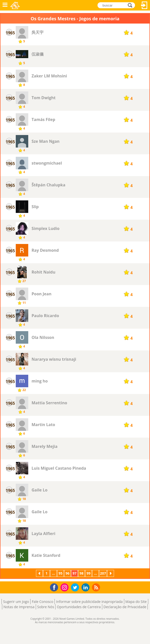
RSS (97, 587)
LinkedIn (86, 588)
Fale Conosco (42, 602)
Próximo (111, 573)
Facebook (55, 587)
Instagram (65, 587)
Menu (5, 5)
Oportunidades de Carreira (79, 607)
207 (103, 573)
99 (88, 573)
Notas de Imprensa (19, 607)
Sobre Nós (46, 607)
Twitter (76, 588)
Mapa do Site (136, 602)
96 (67, 573)
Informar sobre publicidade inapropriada (89, 602)
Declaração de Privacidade (125, 607)
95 (60, 573)
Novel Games (15, 5)
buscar (131, 5)
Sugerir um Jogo (16, 602)
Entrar (144, 5)
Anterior (40, 573)
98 (81, 573)
